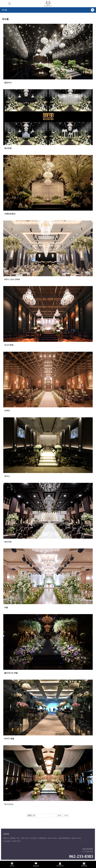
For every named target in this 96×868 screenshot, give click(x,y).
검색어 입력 (2, 17)
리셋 (66, 815)
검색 (59, 815)
